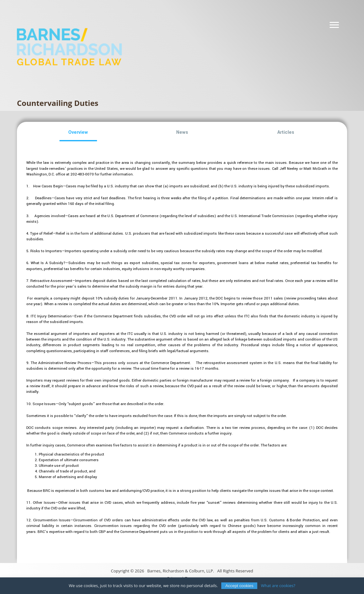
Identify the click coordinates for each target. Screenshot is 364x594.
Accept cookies (239, 586)
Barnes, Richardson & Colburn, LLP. (181, 571)
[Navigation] (334, 25)
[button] (78, 133)
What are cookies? (278, 586)
